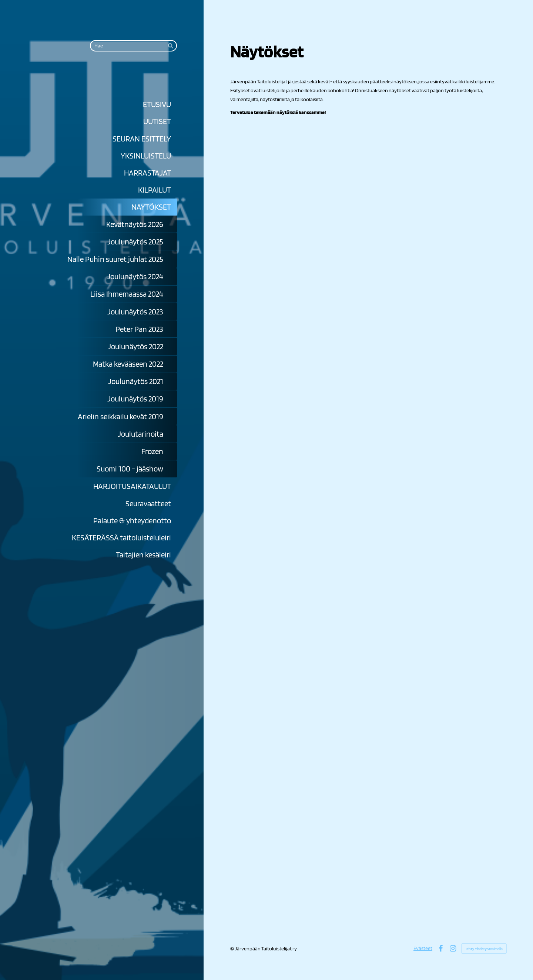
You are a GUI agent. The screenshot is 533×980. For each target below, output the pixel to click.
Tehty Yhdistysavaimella (484, 949)
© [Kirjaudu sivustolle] (232, 949)
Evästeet (423, 948)
